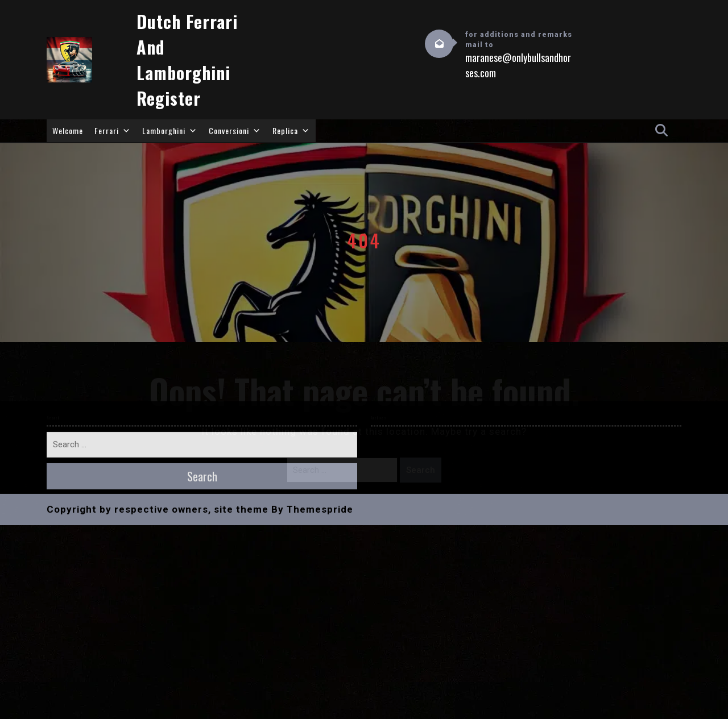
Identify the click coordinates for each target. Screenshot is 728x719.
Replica (291, 131)
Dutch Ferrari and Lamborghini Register (187, 60)
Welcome (68, 130)
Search (421, 470)
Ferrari (113, 131)
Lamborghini (170, 131)
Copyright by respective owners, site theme (158, 344)
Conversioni (235, 131)
